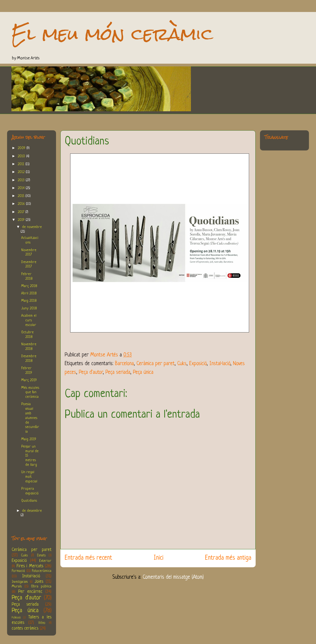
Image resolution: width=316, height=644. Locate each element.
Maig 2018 (29, 301)
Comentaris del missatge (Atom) (173, 577)
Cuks (182, 364)
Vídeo (42, 623)
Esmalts (41, 556)
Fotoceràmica (42, 571)
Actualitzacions (30, 240)
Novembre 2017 (29, 252)
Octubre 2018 (27, 335)
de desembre (32, 511)
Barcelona (124, 364)
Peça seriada (118, 373)
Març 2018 (29, 286)
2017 (21, 212)
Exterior (45, 561)
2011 (21, 164)
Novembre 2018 (29, 347)
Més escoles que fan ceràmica (30, 392)
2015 (21, 196)
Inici (159, 558)
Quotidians (29, 501)
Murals (17, 586)
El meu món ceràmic (112, 34)
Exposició (198, 364)
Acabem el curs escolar (29, 320)
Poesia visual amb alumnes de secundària (30, 418)
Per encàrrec (30, 592)
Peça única (143, 373)
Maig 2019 (29, 439)
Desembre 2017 (29, 264)
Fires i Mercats (30, 566)
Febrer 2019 (27, 371)
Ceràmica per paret (156, 364)
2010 (22, 156)
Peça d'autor (91, 373)
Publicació (16, 618)
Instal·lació (220, 364)
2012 (22, 172)
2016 (22, 204)
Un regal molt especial (29, 477)
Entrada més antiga (228, 558)
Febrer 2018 (27, 276)
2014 (22, 188)
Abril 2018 (29, 293)
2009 (22, 148)
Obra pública (41, 586)
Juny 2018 (29, 308)
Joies (39, 582)
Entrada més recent (88, 558)
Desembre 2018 (29, 359)
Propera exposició (30, 491)
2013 (22, 180)
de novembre (32, 227)
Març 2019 (29, 380)
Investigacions (20, 582)
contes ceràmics (25, 628)
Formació (18, 571)
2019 (22, 220)
